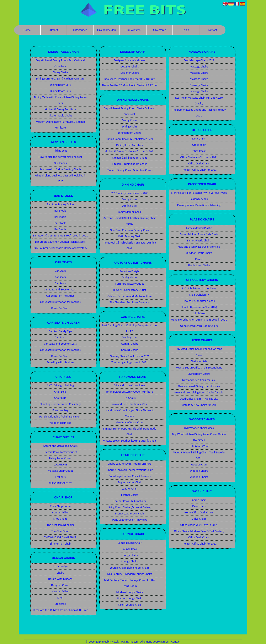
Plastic (199, 259)
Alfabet (54, 30)
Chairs (60, 573)
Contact (212, 30)
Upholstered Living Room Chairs (199, 326)
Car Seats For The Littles (60, 296)
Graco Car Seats (60, 308)
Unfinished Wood (199, 446)
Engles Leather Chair (130, 482)
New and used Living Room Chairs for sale (199, 392)
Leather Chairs (130, 495)
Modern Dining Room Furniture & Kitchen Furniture (60, 125)
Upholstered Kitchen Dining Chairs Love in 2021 (199, 320)
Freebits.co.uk (110, 642)
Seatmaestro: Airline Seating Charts (60, 169)
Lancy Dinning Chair (130, 212)
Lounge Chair (130, 549)
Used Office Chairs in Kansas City (199, 399)
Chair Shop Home (60, 506)
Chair (199, 355)
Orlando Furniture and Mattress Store (130, 296)
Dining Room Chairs (130, 133)
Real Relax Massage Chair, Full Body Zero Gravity (199, 101)
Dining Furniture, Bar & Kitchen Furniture (60, 79)
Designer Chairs (60, 585)
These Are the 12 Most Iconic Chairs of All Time (60, 610)
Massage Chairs (199, 67)
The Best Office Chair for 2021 (199, 170)
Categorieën (80, 30)
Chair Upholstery (199, 295)
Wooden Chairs (199, 471)
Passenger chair (199, 199)
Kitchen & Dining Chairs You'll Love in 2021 (130, 151)
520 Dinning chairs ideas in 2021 (130, 193)
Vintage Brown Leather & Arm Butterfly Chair (130, 441)
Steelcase (60, 604)
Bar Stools (60, 211)
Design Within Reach (60, 579)
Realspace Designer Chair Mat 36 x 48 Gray (130, 79)
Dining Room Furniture (130, 145)
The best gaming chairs (60, 525)
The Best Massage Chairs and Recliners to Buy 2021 (199, 113)
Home (27, 30)
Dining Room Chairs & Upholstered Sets (130, 139)
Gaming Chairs (130, 344)
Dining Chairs (60, 72)
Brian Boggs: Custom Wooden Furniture (129, 392)
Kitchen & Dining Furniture (60, 109)
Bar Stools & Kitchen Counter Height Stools (60, 242)
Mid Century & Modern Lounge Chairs (130, 574)
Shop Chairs (60, 519)
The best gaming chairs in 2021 (130, 362)
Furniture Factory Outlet (130, 284)
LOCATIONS (60, 465)
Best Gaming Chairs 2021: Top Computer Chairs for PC (130, 328)
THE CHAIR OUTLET (60, 483)
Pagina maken (130, 642)
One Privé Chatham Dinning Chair (130, 230)
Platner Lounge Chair (130, 598)
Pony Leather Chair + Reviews (130, 520)
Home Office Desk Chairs (199, 512)
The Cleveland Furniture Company (129, 302)
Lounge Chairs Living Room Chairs (130, 568)
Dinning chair (130, 206)
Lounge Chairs (130, 561)
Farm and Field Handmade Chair (130, 404)
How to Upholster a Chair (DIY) (199, 307)
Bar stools (60, 223)
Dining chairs (130, 127)
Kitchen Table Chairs (60, 116)
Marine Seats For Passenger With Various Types (199, 193)
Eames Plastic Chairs (199, 241)
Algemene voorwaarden (154, 642)
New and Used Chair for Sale (199, 380)
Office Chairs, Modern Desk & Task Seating (199, 531)
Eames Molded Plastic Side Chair (199, 234)
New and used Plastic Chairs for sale (199, 247)
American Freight (130, 271)
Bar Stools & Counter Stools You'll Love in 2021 (60, 236)
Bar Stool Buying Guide (60, 204)
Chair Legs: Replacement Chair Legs (60, 404)
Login (186, 30)
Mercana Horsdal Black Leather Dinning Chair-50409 (130, 221)
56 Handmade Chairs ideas (130, 385)
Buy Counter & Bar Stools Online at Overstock (60, 248)
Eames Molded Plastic (199, 228)
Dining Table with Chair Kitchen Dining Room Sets (60, 100)
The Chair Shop (60, 531)
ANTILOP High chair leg (60, 385)
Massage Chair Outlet (60, 471)
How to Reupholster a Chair (199, 301)
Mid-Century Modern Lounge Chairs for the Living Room (130, 583)
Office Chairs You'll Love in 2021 (199, 157)
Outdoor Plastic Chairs (199, 253)
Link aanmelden (107, 30)
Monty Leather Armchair (130, 514)
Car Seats (60, 271)
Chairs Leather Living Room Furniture (130, 464)
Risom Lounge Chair (130, 605)
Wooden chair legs (60, 423)
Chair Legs (60, 392)
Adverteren (159, 30)
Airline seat (60, 151)
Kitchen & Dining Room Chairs (130, 158)
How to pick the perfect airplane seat (60, 157)
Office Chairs (199, 151)
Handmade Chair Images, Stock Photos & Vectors (130, 413)
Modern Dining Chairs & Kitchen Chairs (130, 170)
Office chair (199, 145)
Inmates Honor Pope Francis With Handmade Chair (130, 432)
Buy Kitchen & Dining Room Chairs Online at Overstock (130, 111)
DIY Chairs (130, 398)
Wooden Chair (199, 465)
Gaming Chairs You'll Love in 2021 (130, 356)
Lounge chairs (130, 555)
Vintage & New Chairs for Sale (199, 405)
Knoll (60, 598)
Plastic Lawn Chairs (199, 265)
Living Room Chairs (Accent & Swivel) (130, 507)
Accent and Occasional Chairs (60, 446)
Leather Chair (130, 489)
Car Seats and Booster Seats (60, 290)
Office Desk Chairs (199, 163)
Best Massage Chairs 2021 (199, 60)
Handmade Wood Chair (130, 422)
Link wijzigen (133, 30)
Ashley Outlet (130, 277)
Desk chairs (199, 139)
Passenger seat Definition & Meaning (199, 205)
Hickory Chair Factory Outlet (60, 452)
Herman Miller (60, 512)
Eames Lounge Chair (130, 543)
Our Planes (60, 163)
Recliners (60, 477)
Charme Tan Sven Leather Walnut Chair (130, 470)
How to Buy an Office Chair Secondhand (199, 368)
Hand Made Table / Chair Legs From (60, 417)
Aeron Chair (199, 500)
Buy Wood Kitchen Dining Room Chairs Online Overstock (199, 437)
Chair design (60, 566)
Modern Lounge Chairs (130, 592)
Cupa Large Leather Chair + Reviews (130, 476)
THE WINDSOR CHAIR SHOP (60, 537)
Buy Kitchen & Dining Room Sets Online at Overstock (60, 63)
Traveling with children (60, 362)
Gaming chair (130, 337)
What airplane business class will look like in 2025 (60, 178)
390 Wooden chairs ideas (199, 428)
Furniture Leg (60, 410)
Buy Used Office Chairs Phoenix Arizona (199, 349)
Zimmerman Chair (60, 544)
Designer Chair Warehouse (130, 60)
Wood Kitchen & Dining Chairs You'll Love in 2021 (199, 455)
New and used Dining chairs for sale (199, 386)
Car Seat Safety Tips (60, 331)
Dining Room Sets (60, 85)
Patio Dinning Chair (130, 236)
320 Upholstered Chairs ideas (199, 288)
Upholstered (199, 313)
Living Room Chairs (60, 458)
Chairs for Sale (199, 361)
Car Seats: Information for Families (60, 302)
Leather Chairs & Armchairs (130, 501)
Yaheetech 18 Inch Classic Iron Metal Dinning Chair (130, 245)
